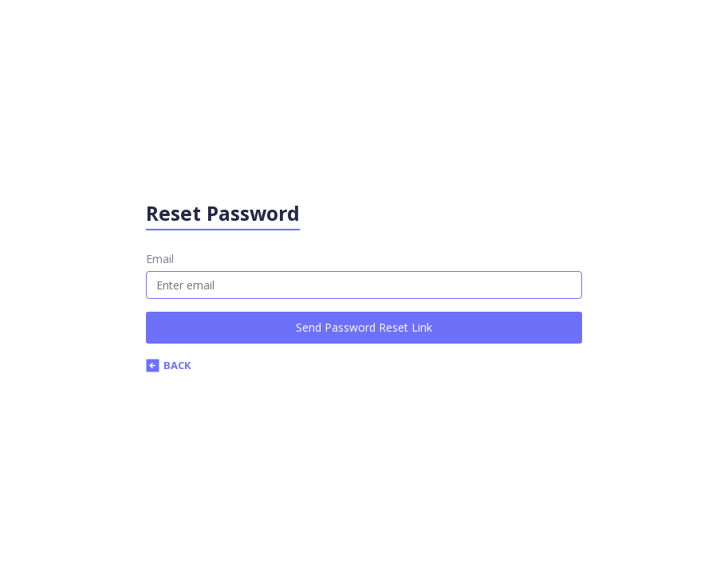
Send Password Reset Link (364, 327)
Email (160, 259)
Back (168, 365)
